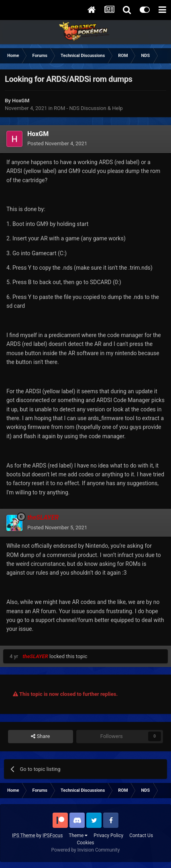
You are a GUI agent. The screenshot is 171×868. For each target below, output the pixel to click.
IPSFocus (53, 835)
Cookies (85, 843)
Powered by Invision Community (86, 850)
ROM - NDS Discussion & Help (88, 108)
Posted (57, 143)
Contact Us (141, 835)
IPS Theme (24, 835)
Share (40, 736)
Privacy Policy (108, 835)
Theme (78, 835)
